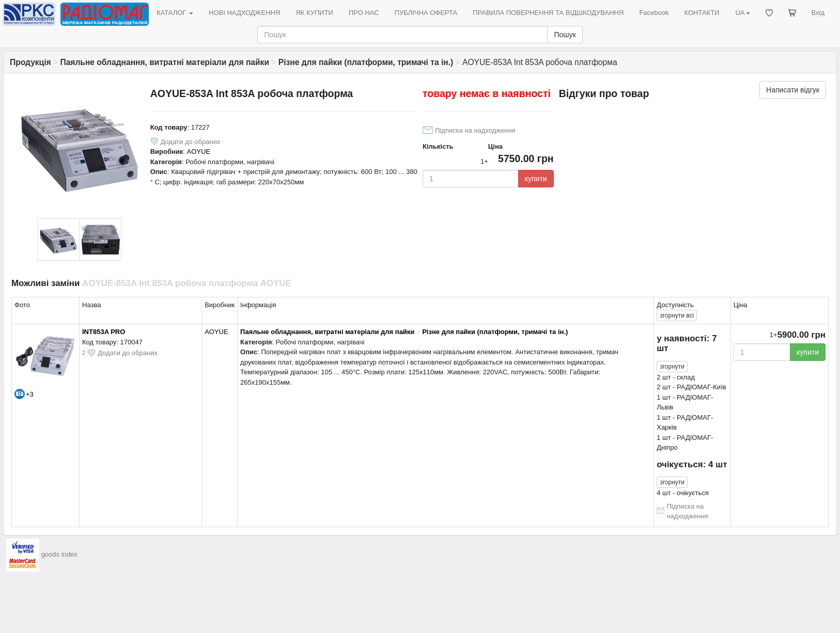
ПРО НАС (364, 13)
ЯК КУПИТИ (314, 13)
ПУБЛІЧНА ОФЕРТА (426, 13)
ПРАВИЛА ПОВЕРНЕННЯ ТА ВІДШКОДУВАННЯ (548, 13)
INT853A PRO (104, 332)
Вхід (818, 13)
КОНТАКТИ (702, 13)
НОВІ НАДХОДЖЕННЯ (244, 13)
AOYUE (199, 152)
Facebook (654, 13)
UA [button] (742, 13)
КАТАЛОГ (175, 13)
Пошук (565, 35)
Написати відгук (793, 90)
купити (536, 179)
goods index (59, 554)
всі (677, 315)
